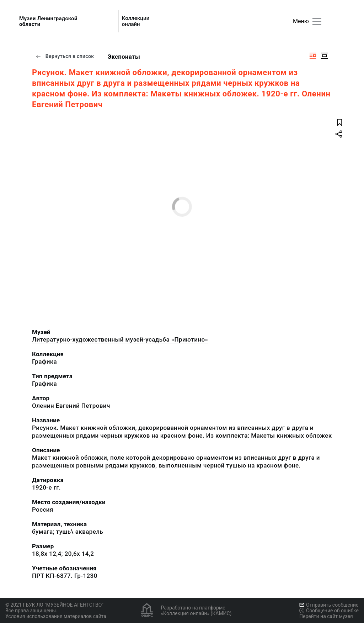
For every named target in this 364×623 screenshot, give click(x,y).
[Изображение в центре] (324, 56)
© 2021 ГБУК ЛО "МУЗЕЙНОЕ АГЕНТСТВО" (54, 605)
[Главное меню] (317, 22)
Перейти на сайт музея (326, 616)
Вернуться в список (65, 56)
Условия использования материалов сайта (56, 616)
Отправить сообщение (329, 605)
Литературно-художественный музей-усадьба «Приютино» (120, 339)
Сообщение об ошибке (329, 611)
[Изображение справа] (313, 56)
